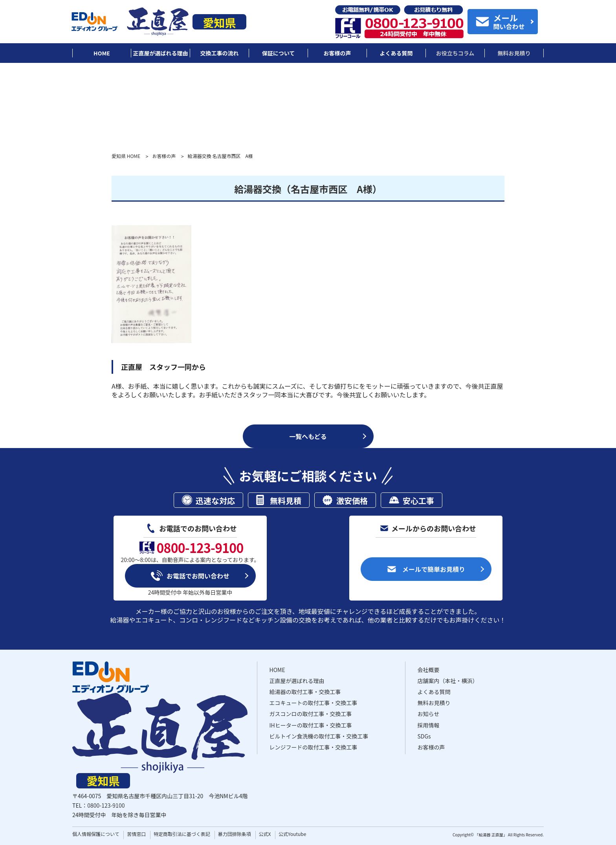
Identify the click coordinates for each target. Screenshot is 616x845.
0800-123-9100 (106, 805)
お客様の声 (164, 156)
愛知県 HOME (126, 156)
